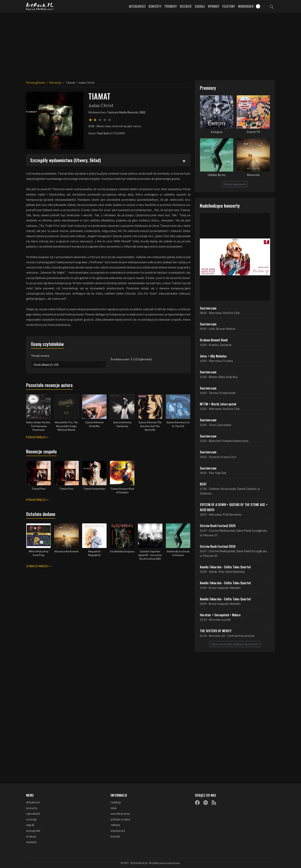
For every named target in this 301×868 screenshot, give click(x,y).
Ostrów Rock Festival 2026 (218, 526)
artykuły (31, 836)
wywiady (31, 842)
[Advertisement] (150, 44)
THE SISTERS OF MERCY (216, 631)
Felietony (229, 6)
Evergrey (217, 132)
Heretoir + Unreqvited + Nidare (220, 615)
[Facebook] (197, 803)
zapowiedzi (33, 814)
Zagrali (200, 6)
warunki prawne (120, 814)
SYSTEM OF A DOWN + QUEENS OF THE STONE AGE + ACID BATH (234, 507)
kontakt (115, 836)
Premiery (171, 6)
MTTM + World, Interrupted (218, 404)
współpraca (118, 831)
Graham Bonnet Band (214, 340)
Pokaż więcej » (37, 437)
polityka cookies (120, 819)
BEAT (203, 484)
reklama (115, 825)
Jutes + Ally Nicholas (213, 356)
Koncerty (155, 6)
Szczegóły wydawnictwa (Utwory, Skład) (65, 160)
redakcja (116, 802)
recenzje (31, 819)
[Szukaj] (271, 6)
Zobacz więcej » (38, 566)
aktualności (33, 802)
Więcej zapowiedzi (235, 184)
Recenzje (186, 6)
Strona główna (36, 82)
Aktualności (137, 6)
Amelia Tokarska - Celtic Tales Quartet (225, 567)
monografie (33, 831)
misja (114, 808)
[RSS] (214, 803)
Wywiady (214, 6)
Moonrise (253, 175)
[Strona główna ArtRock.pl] (40, 6)
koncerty (32, 808)
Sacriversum (208, 308)
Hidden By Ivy (217, 175)
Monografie (246, 6)
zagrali (30, 825)
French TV (253, 132)
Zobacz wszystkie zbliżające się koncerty (235, 644)
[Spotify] (206, 803)
